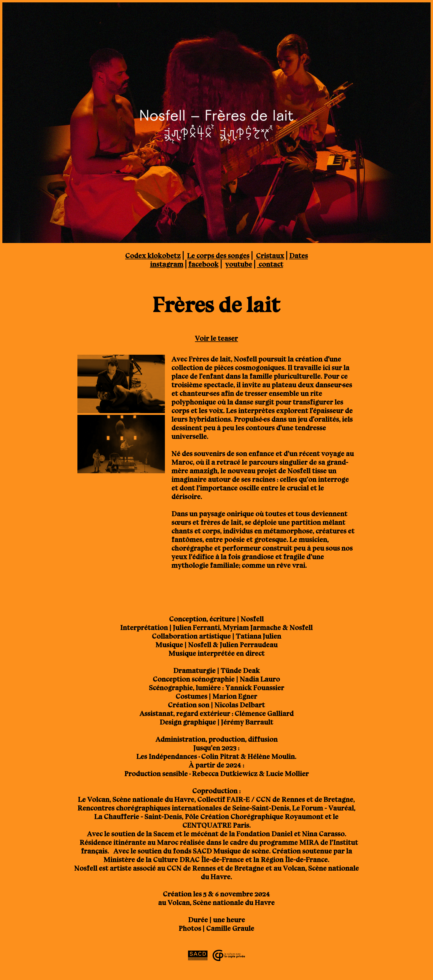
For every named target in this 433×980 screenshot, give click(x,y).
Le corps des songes (218, 256)
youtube (239, 264)
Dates (299, 256)
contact (270, 264)
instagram (167, 264)
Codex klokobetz (153, 256)
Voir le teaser (216, 338)
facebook (203, 264)
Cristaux (270, 256)
